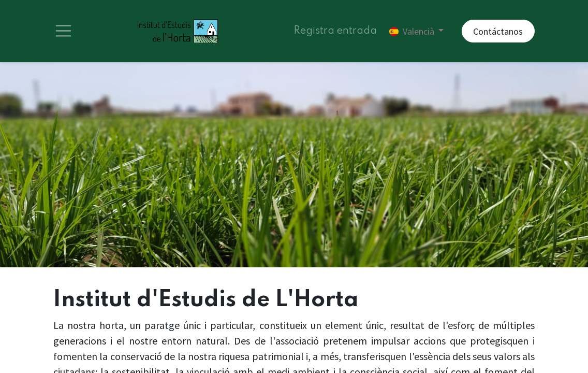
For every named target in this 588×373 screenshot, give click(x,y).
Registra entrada (335, 31)
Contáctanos (498, 31)
